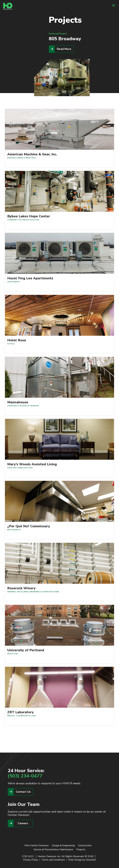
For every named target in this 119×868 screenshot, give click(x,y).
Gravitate (91, 860)
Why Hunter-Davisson (36, 845)
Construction (85, 845)
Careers (23, 823)
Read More (64, 49)
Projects (81, 850)
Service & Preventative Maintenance (53, 850)
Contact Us (23, 792)
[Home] (8, 6)
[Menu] (114, 5)
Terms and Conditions (53, 860)
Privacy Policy (31, 860)
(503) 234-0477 (25, 776)
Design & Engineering (63, 845)
